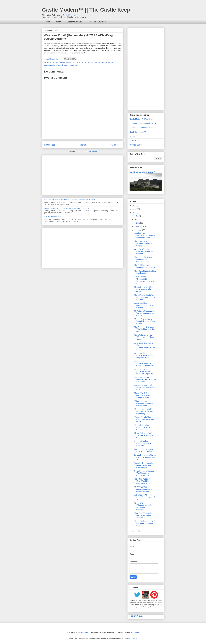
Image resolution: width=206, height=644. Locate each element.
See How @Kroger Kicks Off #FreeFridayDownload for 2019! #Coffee (70, 200)
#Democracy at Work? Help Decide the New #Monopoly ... (144, 411)
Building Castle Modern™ (143, 172)
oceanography (49, 65)
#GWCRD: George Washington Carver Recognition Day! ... (143, 489)
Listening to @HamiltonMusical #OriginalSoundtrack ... (144, 363)
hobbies (91, 62)
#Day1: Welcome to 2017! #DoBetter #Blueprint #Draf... (145, 523)
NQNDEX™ (134, 141)
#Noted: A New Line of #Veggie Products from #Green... (144, 321)
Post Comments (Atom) (88, 152)
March (137, 223)
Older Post (116, 145)
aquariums (54, 62)
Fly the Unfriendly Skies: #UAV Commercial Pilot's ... (144, 289)
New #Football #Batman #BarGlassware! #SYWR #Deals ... (144, 473)
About (58, 22)
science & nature (62, 65)
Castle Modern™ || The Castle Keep (86, 10)
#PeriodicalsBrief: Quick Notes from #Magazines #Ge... (145, 387)
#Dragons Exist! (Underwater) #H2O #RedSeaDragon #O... (144, 371)
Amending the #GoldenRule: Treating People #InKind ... (144, 355)
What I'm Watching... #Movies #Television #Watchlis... (143, 251)
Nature (110, 62)
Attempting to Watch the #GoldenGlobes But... (144, 450)
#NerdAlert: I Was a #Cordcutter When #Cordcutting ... (143, 427)
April (137, 219)
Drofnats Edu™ (136, 145)
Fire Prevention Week (52, 217)
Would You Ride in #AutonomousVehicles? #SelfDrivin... (145, 305)
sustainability (74, 65)
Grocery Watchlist (74, 22)
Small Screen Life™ (138, 132)
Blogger (136, 632)
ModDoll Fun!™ (136, 136)
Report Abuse (137, 616)
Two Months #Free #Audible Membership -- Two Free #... (145, 379)
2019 (135, 205)
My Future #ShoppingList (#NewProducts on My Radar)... (144, 313)
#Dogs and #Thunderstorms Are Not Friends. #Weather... (143, 506)
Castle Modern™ (70, 15)
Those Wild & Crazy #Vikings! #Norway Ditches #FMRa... (143, 395)
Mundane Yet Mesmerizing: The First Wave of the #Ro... (144, 236)
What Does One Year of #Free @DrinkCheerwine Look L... (145, 346)
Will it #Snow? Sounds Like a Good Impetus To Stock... (145, 497)
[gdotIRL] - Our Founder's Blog (142, 128)
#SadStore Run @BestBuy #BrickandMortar (145, 272)
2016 (135, 531)
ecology (69, 62)
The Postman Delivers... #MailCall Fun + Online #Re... (144, 329)
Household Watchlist (97, 22)
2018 (135, 209)
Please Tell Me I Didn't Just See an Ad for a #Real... (143, 435)
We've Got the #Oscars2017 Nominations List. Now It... (144, 280)
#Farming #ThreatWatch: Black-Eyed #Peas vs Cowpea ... (144, 515)
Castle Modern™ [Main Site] (141, 119)
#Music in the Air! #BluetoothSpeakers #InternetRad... (143, 403)
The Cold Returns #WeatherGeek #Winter (145, 266)
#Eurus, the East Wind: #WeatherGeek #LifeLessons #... (144, 259)
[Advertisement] (83, 175)
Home (47, 22)
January (138, 230)
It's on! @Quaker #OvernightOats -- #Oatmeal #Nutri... (143, 443)
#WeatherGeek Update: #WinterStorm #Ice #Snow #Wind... (144, 465)
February (138, 227)
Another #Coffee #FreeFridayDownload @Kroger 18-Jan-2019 (68, 208)
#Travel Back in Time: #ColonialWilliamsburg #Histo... (144, 419)
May (137, 216)
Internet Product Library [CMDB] (143, 123)
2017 (135, 213)
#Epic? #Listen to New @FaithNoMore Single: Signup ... (144, 337)
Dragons (62, 62)
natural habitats (101, 62)
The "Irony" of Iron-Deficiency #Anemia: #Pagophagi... (144, 244)
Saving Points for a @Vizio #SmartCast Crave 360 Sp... (145, 457)
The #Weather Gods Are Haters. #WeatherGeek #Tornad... (145, 297)
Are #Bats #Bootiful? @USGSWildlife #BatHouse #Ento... (143, 481)
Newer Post (49, 145)
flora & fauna (78, 62)
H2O (86, 62)
